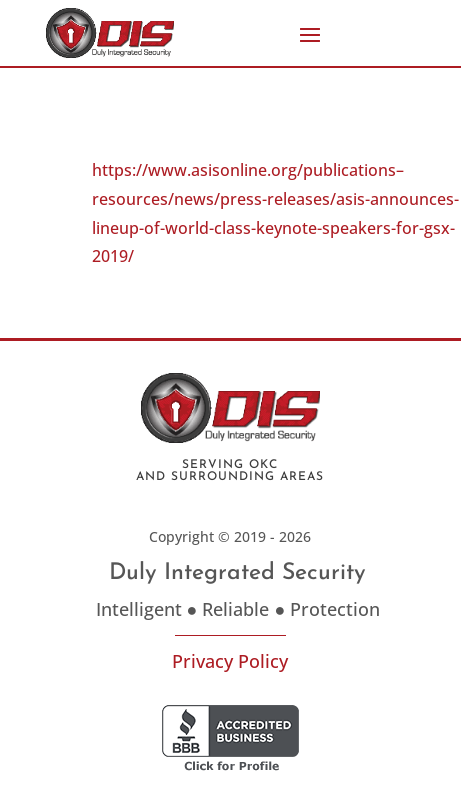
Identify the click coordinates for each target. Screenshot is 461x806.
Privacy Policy (230, 661)
